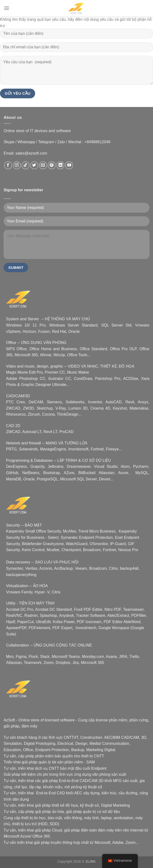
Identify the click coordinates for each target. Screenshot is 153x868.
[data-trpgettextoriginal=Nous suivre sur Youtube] (69, 165)
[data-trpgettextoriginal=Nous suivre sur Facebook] (8, 165)
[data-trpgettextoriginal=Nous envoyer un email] (43, 165)
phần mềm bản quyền (54, 756)
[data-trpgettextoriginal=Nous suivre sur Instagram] (17, 165)
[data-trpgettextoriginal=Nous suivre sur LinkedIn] (60, 165)
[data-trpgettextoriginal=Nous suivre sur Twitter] (34, 165)
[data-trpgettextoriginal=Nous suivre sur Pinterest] (52, 165)
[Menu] (7, 8)
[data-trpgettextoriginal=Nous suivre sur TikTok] (26, 165)
